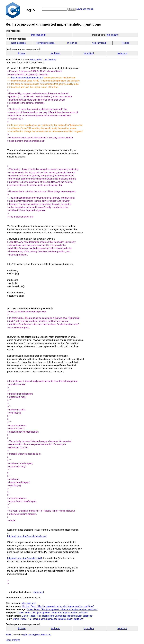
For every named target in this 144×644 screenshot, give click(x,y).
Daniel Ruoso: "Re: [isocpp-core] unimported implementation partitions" (62, 609)
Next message (18, 43)
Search (72, 9)
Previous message (45, 43)
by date (22, 53)
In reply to (72, 43)
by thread (55, 53)
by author (122, 53)
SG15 (9, 635)
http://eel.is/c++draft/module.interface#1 (27, 536)
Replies (126, 43)
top (108, 35)
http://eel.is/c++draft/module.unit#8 (25, 558)
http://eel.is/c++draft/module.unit (27, 78)
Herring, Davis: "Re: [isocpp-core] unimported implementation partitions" (58, 606)
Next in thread (99, 43)
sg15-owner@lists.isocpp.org (37, 635)
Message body (39, 35)
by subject (89, 53)
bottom (114, 35)
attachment (38, 592)
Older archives (13, 640)
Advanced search (85, 9)
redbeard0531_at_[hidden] (43, 60)
